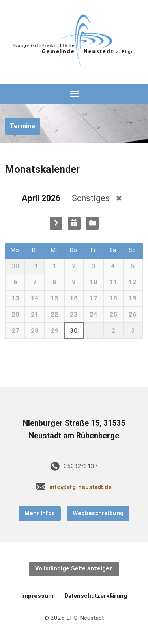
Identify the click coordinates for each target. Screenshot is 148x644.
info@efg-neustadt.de (81, 487)
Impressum (37, 596)
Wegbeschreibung (98, 513)
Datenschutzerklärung (96, 596)
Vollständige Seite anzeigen (74, 569)
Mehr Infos (40, 513)
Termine (22, 126)
